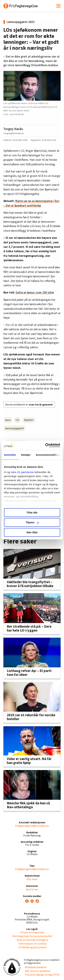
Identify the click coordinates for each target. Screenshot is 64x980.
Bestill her (32, 890)
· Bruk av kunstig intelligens (32, 940)
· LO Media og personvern (32, 947)
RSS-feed (32, 879)
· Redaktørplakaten (35, 967)
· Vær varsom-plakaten (37, 971)
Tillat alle (32, 512)
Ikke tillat (32, 532)
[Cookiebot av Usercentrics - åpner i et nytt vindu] (46, 445)
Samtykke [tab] (10, 455)
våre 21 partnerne (22, 472)
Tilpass (32, 522)
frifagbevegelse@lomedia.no (32, 826)
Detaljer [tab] (26, 455)
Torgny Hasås (13, 129)
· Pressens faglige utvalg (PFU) (42, 975)
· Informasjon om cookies (32, 944)
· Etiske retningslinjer (32, 932)
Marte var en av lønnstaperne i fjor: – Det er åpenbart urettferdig (31, 203)
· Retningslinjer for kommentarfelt (32, 936)
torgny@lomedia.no (14, 133)
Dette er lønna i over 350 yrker (35, 293)
